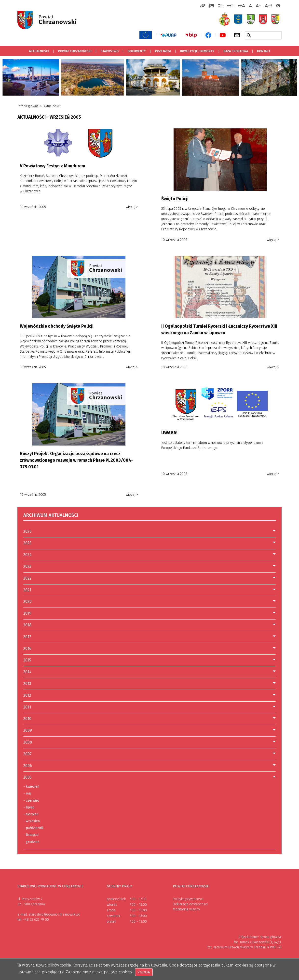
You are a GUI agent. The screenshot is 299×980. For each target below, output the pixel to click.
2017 (27, 637)
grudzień (31, 842)
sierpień (31, 814)
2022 (27, 578)
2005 (27, 777)
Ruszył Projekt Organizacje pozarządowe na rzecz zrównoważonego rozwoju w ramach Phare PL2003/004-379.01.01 (76, 460)
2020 (27, 602)
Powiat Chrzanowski (75, 51)
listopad (31, 835)
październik (34, 828)
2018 (27, 625)
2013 (27, 684)
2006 (28, 766)
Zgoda (144, 972)
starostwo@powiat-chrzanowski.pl (54, 914)
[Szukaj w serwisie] (249, 35)
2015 (27, 660)
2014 (27, 672)
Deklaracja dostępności (190, 904)
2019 (27, 613)
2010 (27, 719)
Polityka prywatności (188, 899)
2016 (27, 649)
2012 (27, 695)
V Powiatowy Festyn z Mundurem (53, 166)
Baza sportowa (234, 50)
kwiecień (31, 787)
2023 (27, 566)
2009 (28, 730)
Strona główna (28, 106)
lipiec (29, 807)
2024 (27, 555)
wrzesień (32, 821)
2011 (27, 707)
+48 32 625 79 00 (36, 920)
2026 (27, 531)
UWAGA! (169, 433)
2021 (27, 590)
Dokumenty (137, 51)
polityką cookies (118, 972)
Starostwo (110, 51)
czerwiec (31, 801)
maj (27, 794)
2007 (27, 754)
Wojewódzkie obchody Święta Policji (57, 326)
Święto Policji (175, 199)
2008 (28, 742)
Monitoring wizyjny (186, 909)
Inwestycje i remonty (197, 51)
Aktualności (39, 51)
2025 (27, 543)
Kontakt (264, 51)
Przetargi (161, 50)
